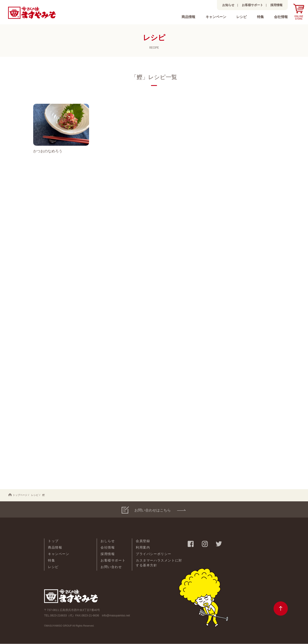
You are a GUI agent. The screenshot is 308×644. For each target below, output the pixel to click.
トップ (53, 541)
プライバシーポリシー (154, 554)
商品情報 (188, 17)
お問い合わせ (111, 567)
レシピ (242, 17)
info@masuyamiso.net (116, 615)
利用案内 (143, 548)
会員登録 (143, 541)
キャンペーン (216, 17)
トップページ (18, 495)
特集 (260, 17)
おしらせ (108, 541)
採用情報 (276, 5)
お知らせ (228, 5)
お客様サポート (252, 5)
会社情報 (281, 17)
